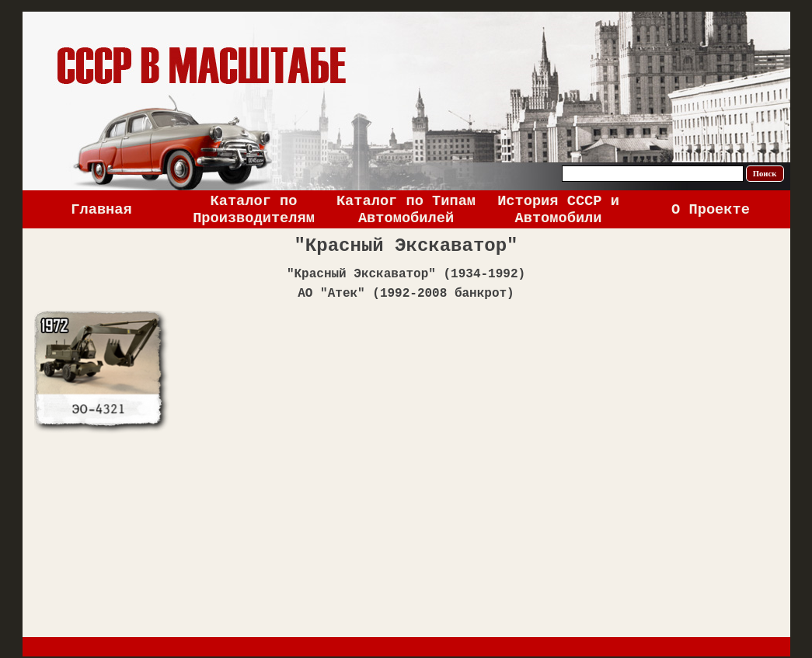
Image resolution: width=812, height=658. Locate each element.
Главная (101, 210)
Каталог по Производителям (254, 210)
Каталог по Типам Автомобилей (406, 210)
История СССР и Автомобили (558, 210)
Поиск (765, 174)
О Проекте (711, 210)
